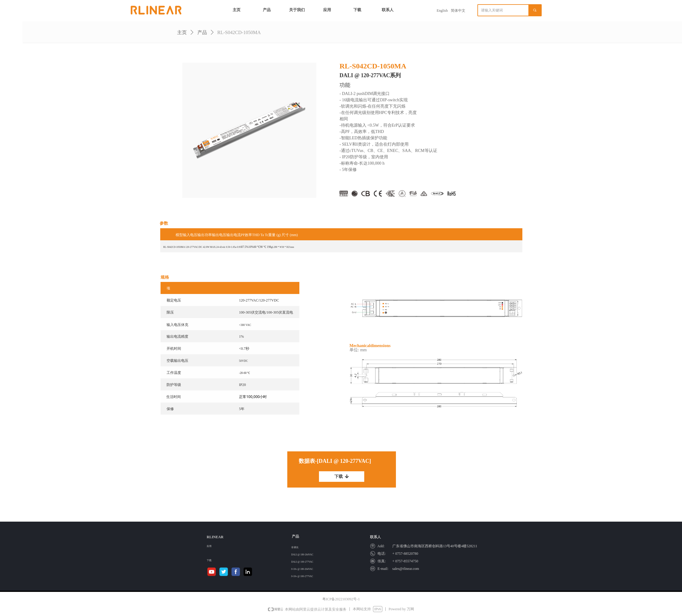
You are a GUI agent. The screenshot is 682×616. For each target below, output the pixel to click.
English (442, 11)
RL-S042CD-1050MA (239, 32)
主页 (182, 32)
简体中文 (458, 11)
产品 (202, 32)
